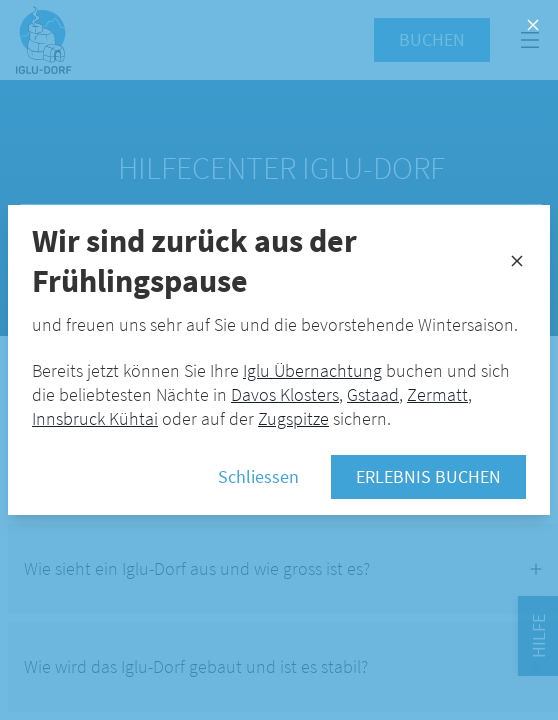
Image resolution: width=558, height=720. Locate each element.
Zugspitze (293, 418)
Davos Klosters (285, 394)
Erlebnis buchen (428, 476)
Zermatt (437, 394)
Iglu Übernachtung (312, 370)
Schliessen (258, 476)
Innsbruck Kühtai (95, 418)
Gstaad (373, 394)
